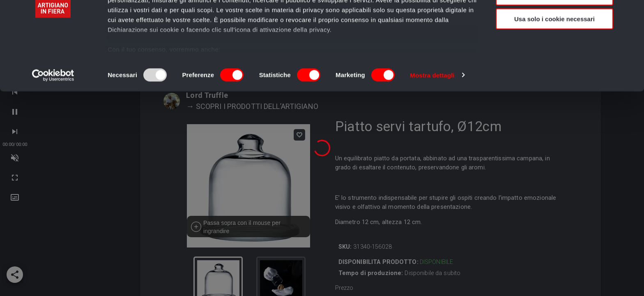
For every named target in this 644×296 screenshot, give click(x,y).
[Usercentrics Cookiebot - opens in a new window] (53, 125)
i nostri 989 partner (155, 30)
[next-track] (15, 158)
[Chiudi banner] (631, 13)
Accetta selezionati (554, 45)
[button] (15, 197)
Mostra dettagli (432, 125)
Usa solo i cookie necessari (554, 68)
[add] (15, 275)
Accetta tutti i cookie (555, 20)
